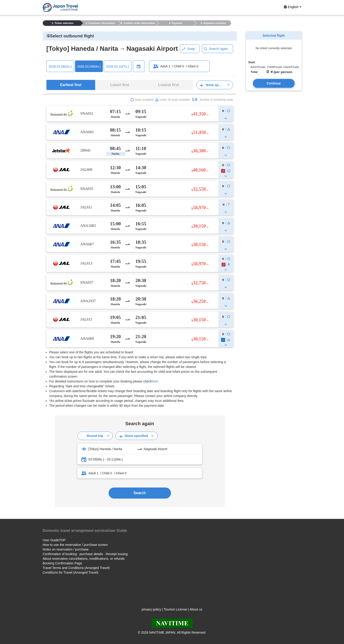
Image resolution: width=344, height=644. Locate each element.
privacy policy (151, 609)
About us (196, 609)
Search (140, 493)
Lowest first (169, 85)
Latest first (120, 85)
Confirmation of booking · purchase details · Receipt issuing (85, 554)
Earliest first (71, 85)
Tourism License (175, 609)
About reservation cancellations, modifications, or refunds (84, 559)
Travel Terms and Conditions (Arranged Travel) (76, 568)
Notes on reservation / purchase (66, 549)
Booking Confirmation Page (62, 563)
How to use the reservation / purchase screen (75, 545)
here (155, 381)
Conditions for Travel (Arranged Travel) (71, 572)
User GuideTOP (54, 540)
